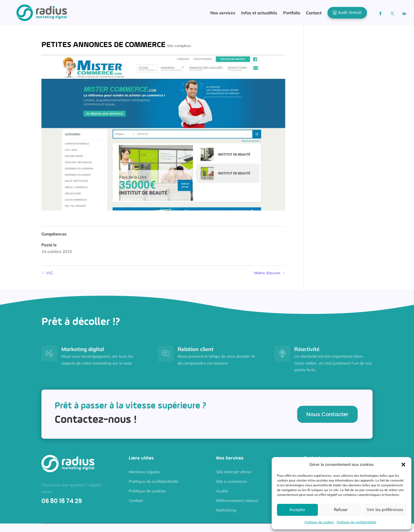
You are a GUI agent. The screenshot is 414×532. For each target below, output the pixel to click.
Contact (136, 501)
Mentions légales (144, 472)
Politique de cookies (319, 522)
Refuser (341, 510)
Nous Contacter (327, 414)
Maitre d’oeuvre (270, 273)
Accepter (297, 510)
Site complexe (179, 46)
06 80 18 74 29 (62, 501)
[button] (403, 465)
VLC (47, 273)
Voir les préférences (385, 510)
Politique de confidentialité (356, 522)
